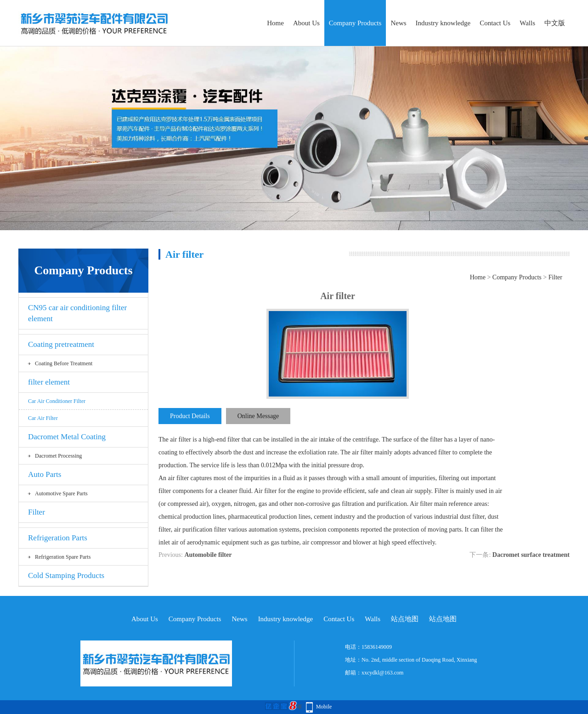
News (398, 23)
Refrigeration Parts (58, 538)
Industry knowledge (443, 23)
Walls (527, 23)
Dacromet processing (58, 456)
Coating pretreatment (61, 344)
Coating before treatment (64, 363)
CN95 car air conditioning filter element (77, 313)
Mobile (324, 707)
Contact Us (495, 23)
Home (275, 23)
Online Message (258, 416)
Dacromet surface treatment (531, 555)
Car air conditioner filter (57, 401)
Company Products (355, 23)
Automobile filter (208, 555)
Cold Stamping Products (66, 575)
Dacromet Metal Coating (67, 437)
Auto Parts (45, 474)
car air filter (43, 418)
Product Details (190, 416)
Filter (37, 512)
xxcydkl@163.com (382, 673)
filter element (49, 382)
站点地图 (405, 619)
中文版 (555, 23)
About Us (306, 23)
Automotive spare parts (61, 493)
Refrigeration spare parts (63, 557)
